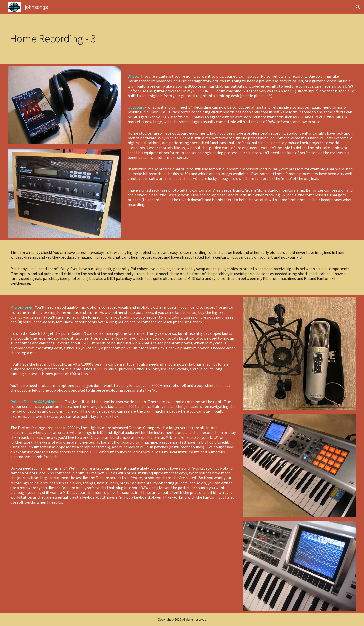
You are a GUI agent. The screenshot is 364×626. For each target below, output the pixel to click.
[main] (79, 39)
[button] (358, 7)
